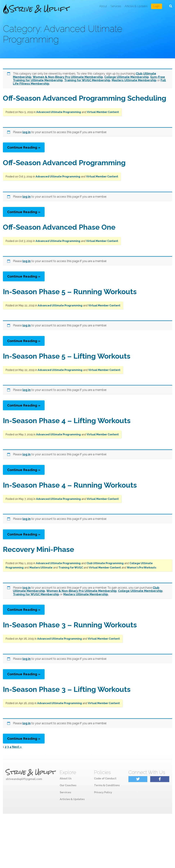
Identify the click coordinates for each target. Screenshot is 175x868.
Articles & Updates (136, 6)
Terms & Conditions (107, 785)
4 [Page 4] (10, 747)
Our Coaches (68, 785)
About (103, 6)
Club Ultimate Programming (105, 563)
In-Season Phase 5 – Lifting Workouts (67, 356)
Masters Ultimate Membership (134, 80)
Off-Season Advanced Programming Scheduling (85, 98)
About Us (66, 778)
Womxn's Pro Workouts (141, 567)
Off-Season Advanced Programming (64, 163)
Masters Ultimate (41, 567)
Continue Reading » (24, 147)
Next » (17, 747)
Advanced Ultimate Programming (59, 112)
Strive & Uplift (30, 772)
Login (157, 6)
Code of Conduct (105, 778)
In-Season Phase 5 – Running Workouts (70, 292)
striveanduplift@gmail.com (24, 779)
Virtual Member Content (103, 112)
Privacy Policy (103, 792)
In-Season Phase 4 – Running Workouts (70, 485)
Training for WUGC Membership (87, 80)
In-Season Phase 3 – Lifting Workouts (67, 689)
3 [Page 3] (8, 747)
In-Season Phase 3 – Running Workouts (70, 625)
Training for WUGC (71, 567)
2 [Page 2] (6, 747)
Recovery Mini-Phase (38, 549)
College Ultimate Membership (127, 77)
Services (116, 6)
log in (27, 132)
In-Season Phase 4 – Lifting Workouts (67, 420)
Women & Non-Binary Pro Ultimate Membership (68, 77)
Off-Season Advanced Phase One (59, 227)
